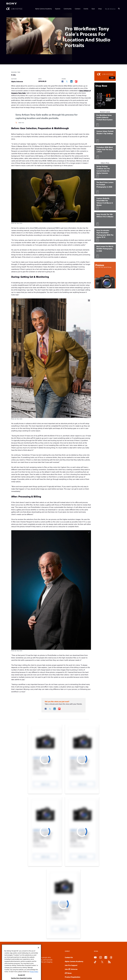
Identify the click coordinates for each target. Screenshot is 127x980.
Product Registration (73, 977)
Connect (78, 9)
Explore (58, 9)
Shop (100, 9)
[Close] (38, 968)
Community (68, 9)
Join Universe (71, 969)
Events (86, 9)
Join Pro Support (71, 965)
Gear (93, 9)
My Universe (110, 9)
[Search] (119, 9)
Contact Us (69, 957)
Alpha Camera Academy (43, 9)
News (68, 973)
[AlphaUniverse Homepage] (14, 9)
